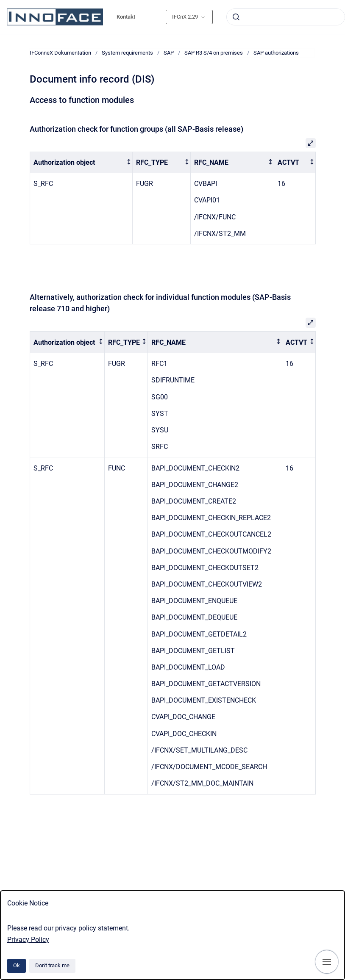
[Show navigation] (327, 962)
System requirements (127, 53)
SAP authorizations (276, 53)
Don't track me (52, 965)
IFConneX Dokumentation (60, 53)
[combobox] (286, 17)
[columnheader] (81, 162)
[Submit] (236, 17)
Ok (17, 965)
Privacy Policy (28, 940)
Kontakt (126, 17)
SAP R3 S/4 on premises (214, 53)
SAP (169, 53)
